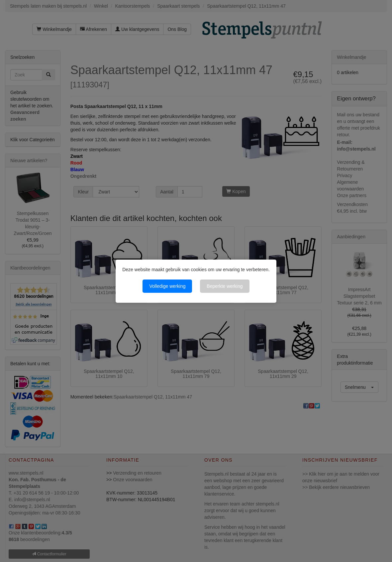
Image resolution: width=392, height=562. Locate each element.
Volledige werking (167, 286)
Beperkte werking (225, 286)
